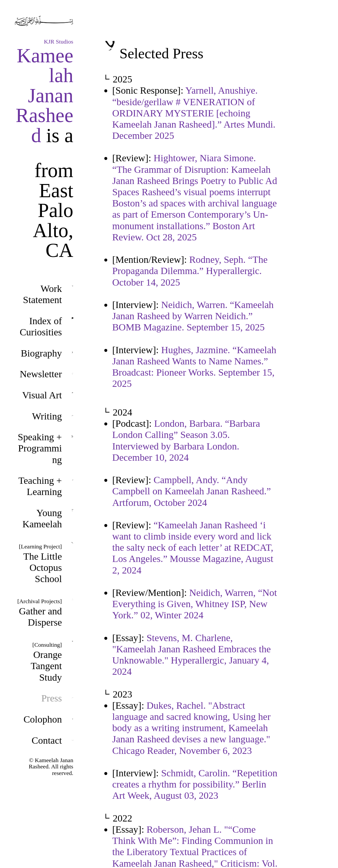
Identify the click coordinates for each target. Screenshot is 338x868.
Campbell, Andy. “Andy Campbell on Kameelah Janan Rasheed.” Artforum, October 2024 (192, 491)
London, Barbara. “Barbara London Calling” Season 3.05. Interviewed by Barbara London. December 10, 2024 (186, 440)
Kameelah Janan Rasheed (44, 95)
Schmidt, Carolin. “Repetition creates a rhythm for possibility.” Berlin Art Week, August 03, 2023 (195, 784)
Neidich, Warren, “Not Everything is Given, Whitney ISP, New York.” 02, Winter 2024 (195, 604)
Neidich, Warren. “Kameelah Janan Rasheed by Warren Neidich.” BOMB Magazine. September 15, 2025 (193, 316)
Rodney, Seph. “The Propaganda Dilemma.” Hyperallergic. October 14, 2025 (190, 271)
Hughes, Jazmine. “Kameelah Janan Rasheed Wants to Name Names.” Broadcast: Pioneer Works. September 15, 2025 (194, 367)
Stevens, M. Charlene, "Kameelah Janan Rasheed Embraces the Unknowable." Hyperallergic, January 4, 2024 (191, 655)
